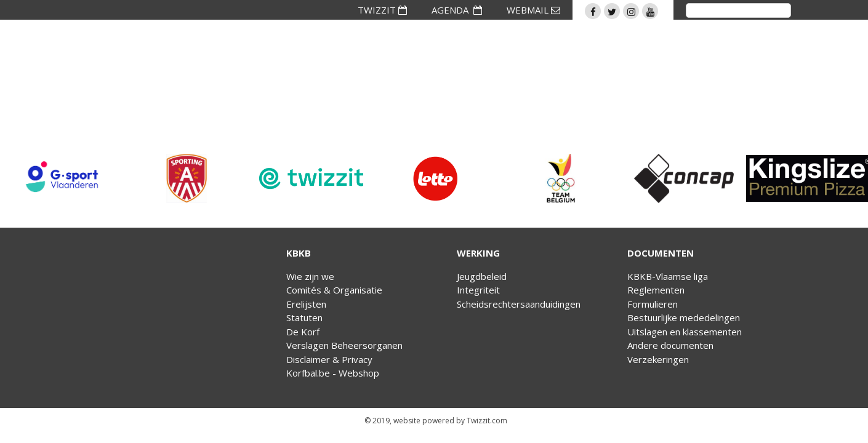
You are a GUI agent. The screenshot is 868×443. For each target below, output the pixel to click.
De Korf (303, 332)
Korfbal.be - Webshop (333, 373)
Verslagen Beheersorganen (344, 345)
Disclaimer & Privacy (329, 359)
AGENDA (457, 10)
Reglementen (656, 290)
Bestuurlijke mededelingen (684, 317)
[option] (62, 178)
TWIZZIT (382, 10)
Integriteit (478, 290)
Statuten (304, 317)
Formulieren (653, 304)
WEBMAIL (533, 10)
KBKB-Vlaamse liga (668, 276)
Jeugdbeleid (482, 276)
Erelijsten (306, 304)
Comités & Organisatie (334, 290)
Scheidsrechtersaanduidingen (519, 304)
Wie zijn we (310, 276)
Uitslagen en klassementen (685, 332)
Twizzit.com (487, 421)
